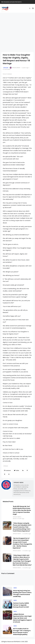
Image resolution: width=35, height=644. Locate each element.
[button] (30, 8)
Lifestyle (6, 68)
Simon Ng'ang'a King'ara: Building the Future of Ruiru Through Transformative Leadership (22, 594)
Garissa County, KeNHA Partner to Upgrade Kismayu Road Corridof (21, 605)
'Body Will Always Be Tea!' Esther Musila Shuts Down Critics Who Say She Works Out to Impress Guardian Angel (22, 510)
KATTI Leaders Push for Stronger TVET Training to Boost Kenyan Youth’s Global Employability (22, 632)
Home (4, 74)
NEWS (15, 588)
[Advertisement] (17, 32)
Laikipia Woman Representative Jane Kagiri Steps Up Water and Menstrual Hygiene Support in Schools (22, 618)
